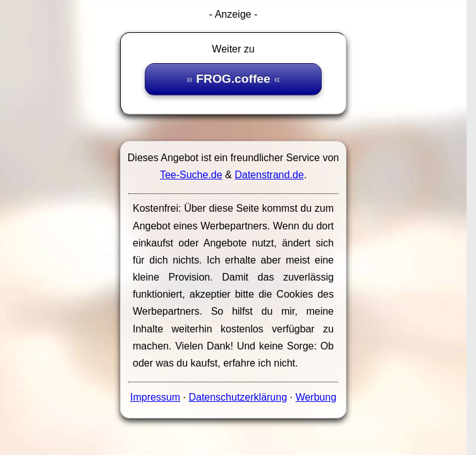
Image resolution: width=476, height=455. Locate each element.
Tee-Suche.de (191, 175)
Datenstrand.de (269, 175)
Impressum (155, 397)
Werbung (316, 397)
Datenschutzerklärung (238, 397)
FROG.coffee (233, 79)
